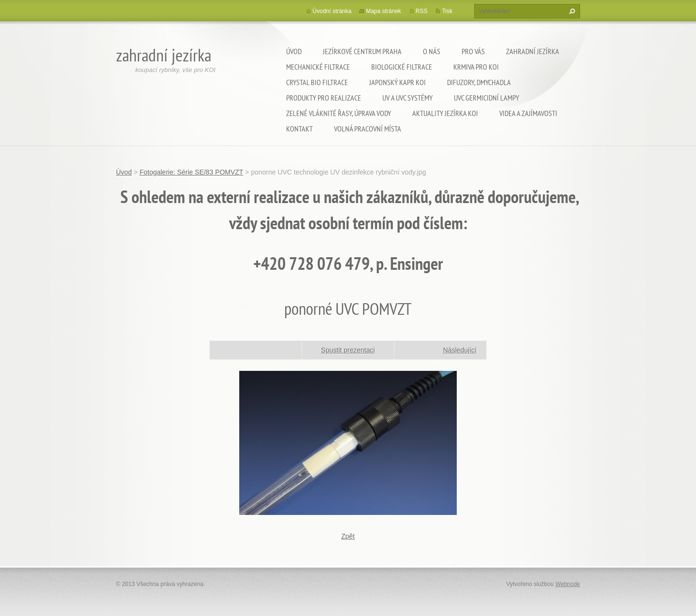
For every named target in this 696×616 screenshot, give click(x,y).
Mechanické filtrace (318, 67)
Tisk (447, 11)
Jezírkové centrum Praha (362, 51)
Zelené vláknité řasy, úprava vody (339, 113)
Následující (460, 350)
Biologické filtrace (402, 67)
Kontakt (299, 129)
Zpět (348, 536)
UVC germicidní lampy (486, 98)
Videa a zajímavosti (528, 113)
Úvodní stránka (332, 11)
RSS (422, 11)
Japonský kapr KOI (398, 82)
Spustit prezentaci (348, 350)
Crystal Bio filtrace (317, 82)
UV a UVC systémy (407, 98)
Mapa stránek (384, 11)
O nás (432, 51)
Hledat (571, 11)
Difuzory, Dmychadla (479, 82)
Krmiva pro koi (476, 67)
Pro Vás (473, 51)
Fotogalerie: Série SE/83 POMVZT (192, 172)
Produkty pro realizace (324, 98)
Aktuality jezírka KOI (445, 113)
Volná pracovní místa (368, 129)
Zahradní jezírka (533, 51)
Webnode (568, 584)
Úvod (294, 51)
